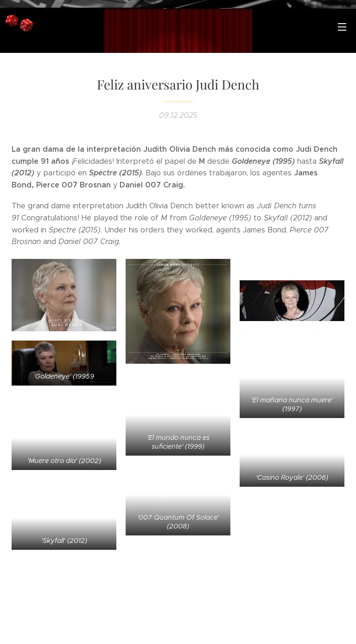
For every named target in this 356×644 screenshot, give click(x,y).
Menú (342, 27)
